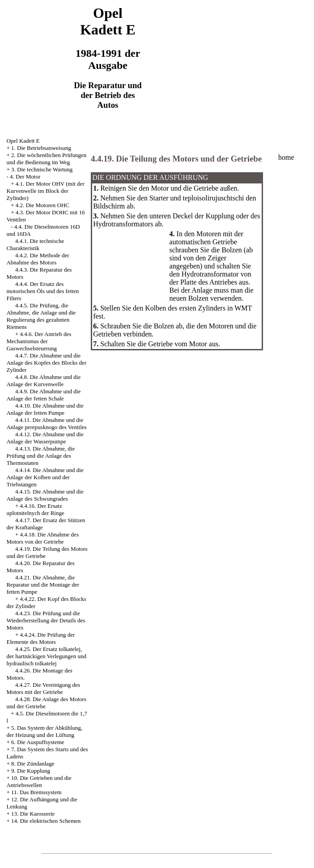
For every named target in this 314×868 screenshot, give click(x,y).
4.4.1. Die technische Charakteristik (35, 245)
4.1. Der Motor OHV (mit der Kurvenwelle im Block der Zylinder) (45, 191)
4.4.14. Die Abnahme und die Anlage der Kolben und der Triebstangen (45, 477)
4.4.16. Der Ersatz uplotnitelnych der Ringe (35, 509)
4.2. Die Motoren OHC (42, 205)
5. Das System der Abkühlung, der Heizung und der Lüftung (44, 731)
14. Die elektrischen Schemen (46, 821)
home (286, 157)
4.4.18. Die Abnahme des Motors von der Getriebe (42, 538)
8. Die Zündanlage (33, 764)
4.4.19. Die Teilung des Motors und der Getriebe (176, 159)
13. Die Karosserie (33, 814)
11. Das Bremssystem (36, 792)
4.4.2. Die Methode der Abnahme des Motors (38, 259)
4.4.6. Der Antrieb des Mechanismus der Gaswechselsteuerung (39, 341)
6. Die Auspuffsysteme (38, 742)
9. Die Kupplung (31, 771)
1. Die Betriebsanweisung (41, 148)
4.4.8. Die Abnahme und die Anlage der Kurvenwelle (43, 381)
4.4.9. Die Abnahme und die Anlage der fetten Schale (43, 395)
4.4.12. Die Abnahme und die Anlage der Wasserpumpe (45, 438)
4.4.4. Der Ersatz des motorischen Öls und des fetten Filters (42, 291)
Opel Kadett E (23, 141)
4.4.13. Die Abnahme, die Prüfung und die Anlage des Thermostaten (40, 456)
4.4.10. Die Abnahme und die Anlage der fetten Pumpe (45, 409)
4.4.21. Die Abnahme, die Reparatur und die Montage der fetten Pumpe (42, 585)
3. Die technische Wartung (42, 169)
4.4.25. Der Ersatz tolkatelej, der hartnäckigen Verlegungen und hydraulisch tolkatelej (46, 656)
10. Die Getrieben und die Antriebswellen (39, 781)
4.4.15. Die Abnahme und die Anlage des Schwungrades (45, 495)
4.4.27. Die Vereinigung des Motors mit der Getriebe (43, 688)
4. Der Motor (25, 177)
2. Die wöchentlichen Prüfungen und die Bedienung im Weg (46, 159)
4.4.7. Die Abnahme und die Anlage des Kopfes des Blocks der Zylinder (46, 363)
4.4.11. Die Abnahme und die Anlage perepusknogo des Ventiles (46, 423)
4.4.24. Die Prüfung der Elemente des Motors (40, 638)
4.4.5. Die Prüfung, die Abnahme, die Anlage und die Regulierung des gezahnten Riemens (41, 316)
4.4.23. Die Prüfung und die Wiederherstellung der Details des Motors (46, 620)
